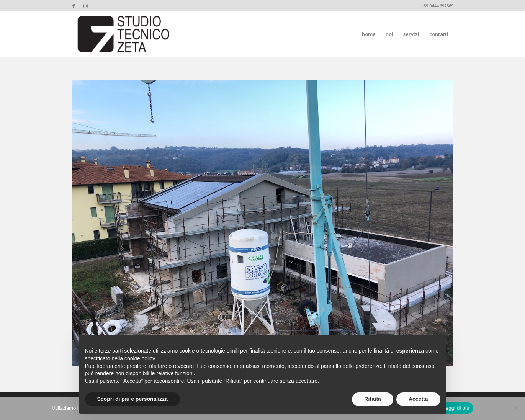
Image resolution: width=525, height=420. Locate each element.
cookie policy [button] (140, 358)
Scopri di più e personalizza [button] (132, 399)
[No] (515, 408)
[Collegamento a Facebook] (74, 6)
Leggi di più (456, 408)
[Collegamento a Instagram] (85, 6)
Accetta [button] (418, 399)
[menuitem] (369, 34)
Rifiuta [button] (373, 399)
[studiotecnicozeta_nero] (124, 34)
